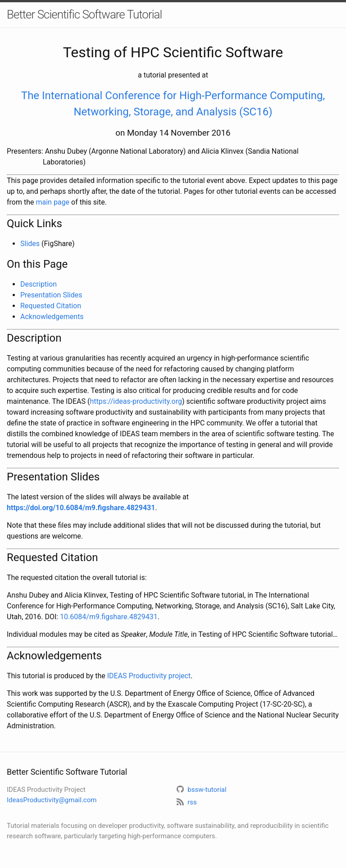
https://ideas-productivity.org (136, 401)
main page (52, 202)
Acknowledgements (52, 317)
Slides (30, 244)
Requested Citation (51, 306)
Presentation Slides (51, 295)
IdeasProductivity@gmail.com (52, 800)
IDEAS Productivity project (149, 676)
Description (39, 284)
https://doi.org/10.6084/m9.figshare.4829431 (81, 508)
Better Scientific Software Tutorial (84, 14)
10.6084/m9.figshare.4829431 (109, 617)
